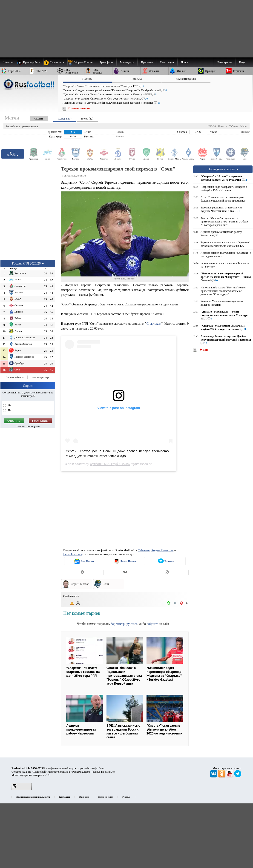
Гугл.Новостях (73, 554)
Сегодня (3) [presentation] (65, 119)
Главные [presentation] (87, 79)
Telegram (144, 550)
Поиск (185, 62)
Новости (223, 126)
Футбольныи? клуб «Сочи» (110, 464)
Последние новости (223, 169)
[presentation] (34, 118)
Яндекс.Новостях (162, 550)
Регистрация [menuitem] (225, 62)
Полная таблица (15, 377)
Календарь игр (40, 377)
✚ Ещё (203, 350)
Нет (10, 410)
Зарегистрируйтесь (124, 624)
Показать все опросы (28, 426)
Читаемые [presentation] (137, 79)
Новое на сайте (105, 797)
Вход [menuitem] (242, 62)
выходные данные (103, 772)
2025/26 (211, 126)
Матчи (244, 126)
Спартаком (154, 324)
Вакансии (84, 797)
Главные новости (79, 108)
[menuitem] (82, 62)
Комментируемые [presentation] (186, 79)
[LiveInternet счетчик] (22, 789)
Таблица (234, 126)
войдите (152, 624)
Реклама (126, 797)
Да (9, 405)
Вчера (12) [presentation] (87, 119)
